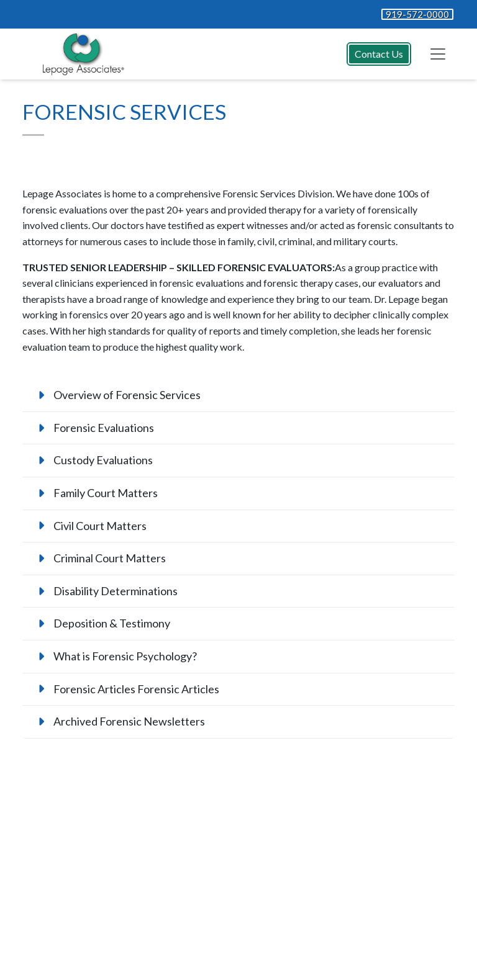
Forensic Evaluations (104, 428)
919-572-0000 (417, 14)
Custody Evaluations (103, 460)
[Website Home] (81, 54)
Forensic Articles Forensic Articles (136, 689)
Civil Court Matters (100, 526)
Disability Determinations (116, 591)
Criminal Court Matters (110, 558)
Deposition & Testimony (112, 623)
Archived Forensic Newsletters (129, 721)
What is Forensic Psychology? (125, 656)
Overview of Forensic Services (127, 395)
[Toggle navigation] (438, 54)
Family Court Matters (106, 493)
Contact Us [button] (379, 54)
